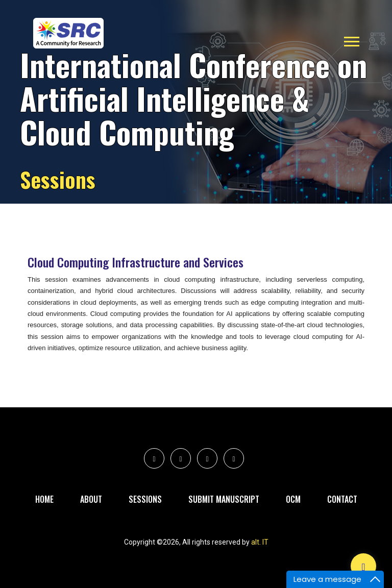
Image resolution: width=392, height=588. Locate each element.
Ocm (293, 499)
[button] (351, 40)
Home (44, 499)
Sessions (145, 499)
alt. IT (260, 542)
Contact (342, 499)
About (91, 499)
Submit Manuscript (224, 499)
